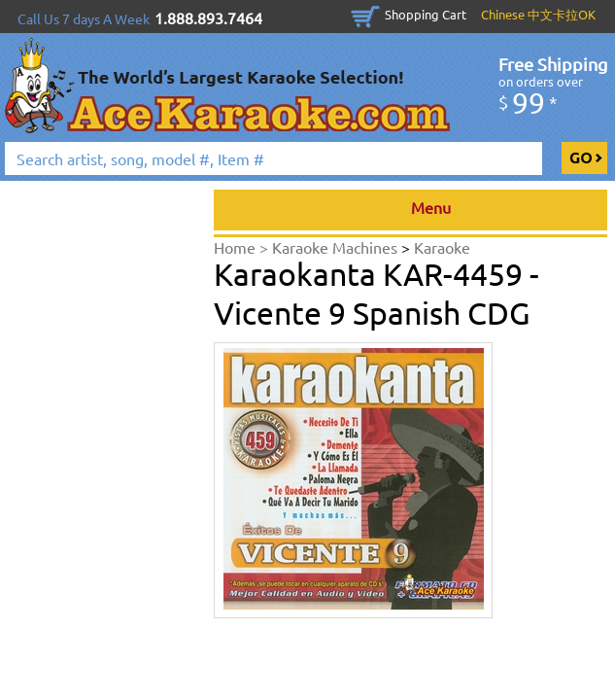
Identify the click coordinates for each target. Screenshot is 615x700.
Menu (410, 210)
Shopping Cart (426, 14)
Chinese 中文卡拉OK (538, 14)
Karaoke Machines (337, 247)
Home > (243, 247)
